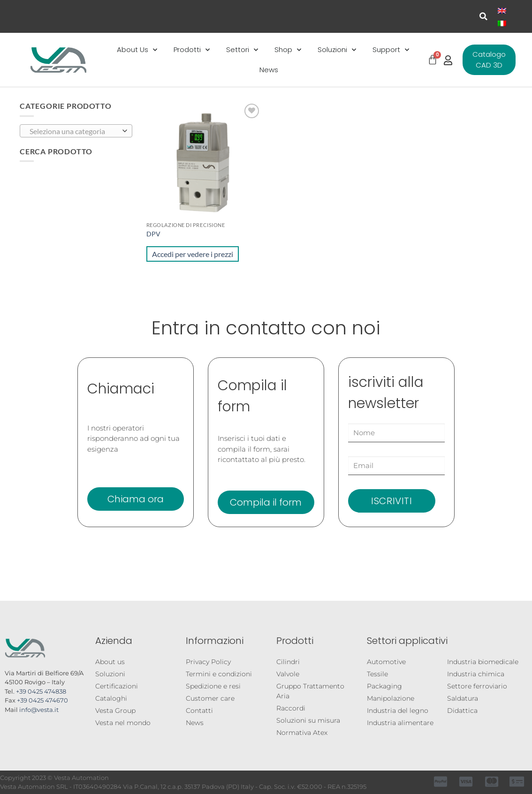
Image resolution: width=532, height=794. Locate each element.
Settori (242, 50)
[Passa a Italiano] (502, 23)
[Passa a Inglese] (502, 10)
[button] (483, 17)
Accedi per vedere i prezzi (193, 254)
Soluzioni (337, 50)
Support (391, 50)
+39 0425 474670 (42, 700)
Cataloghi (59, 777)
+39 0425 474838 (41, 691)
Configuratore (228, 777)
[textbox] (74, 131)
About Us (137, 50)
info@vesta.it (39, 710)
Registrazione (407, 777)
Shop (288, 50)
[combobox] (76, 131)
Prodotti (192, 50)
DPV (153, 234)
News (269, 70)
